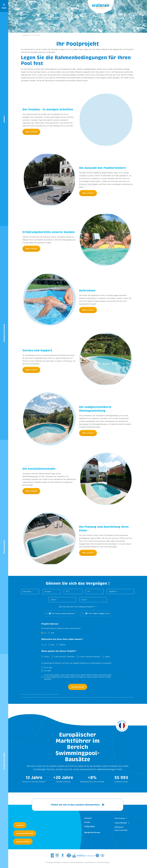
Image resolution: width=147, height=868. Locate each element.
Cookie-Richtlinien (90, 864)
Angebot (20, 825)
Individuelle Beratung (25, 833)
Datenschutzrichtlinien (77, 864)
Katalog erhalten (23, 842)
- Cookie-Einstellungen (103, 864)
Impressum (66, 864)
